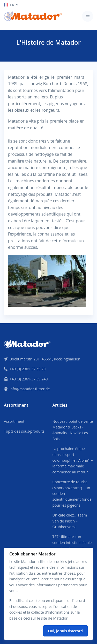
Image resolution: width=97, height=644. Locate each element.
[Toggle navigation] (88, 16)
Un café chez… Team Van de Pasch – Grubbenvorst (70, 521)
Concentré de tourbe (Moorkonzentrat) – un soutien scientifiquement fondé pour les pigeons (72, 494)
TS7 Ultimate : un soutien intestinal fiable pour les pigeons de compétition (72, 545)
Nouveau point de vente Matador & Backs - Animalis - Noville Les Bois (73, 430)
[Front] (27, 344)
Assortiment (14, 421)
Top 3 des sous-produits (24, 431)
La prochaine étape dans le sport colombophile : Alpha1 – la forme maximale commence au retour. (73, 460)
